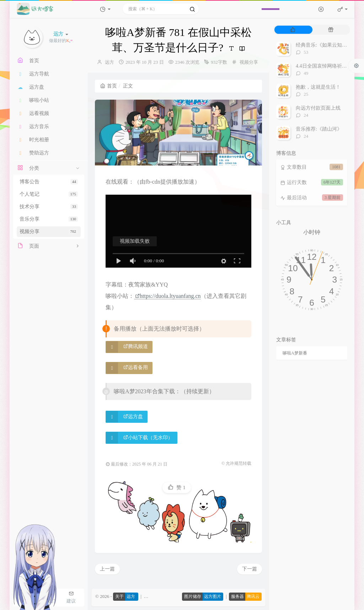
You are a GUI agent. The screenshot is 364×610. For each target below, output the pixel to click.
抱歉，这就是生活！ (318, 87)
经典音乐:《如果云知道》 (324, 45)
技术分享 (49, 207)
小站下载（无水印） (148, 438)
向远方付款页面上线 (318, 108)
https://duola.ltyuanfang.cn (168, 296)
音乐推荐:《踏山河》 (319, 129)
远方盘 (133, 417)
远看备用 (136, 367)
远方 (109, 62)
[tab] (293, 30)
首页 (109, 86)
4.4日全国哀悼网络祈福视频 (326, 66)
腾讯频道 (136, 346)
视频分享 (49, 232)
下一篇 (250, 569)
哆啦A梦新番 (295, 353)
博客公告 (49, 182)
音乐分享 (49, 219)
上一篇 (107, 569)
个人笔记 (49, 194)
